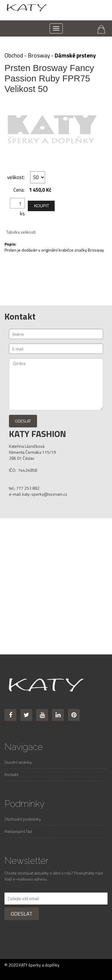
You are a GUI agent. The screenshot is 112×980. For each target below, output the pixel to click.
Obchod (14, 55)
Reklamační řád (18, 831)
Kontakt (11, 774)
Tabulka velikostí (21, 232)
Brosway (39, 55)
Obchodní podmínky (23, 819)
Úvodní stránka (18, 762)
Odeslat (23, 421)
